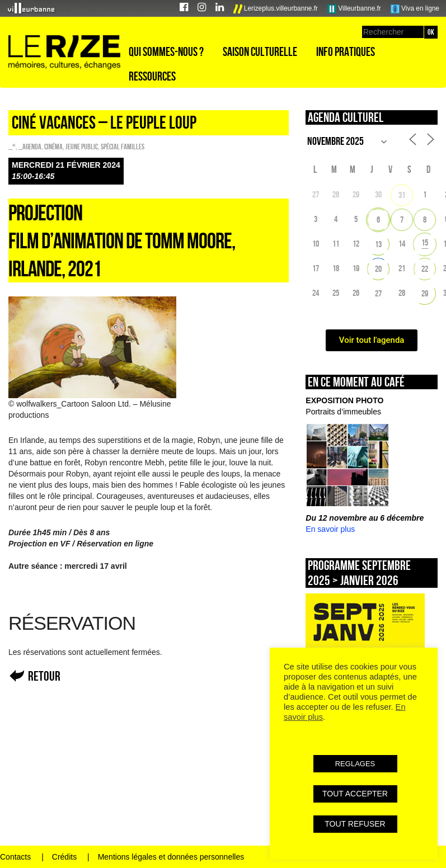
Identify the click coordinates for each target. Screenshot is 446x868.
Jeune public (82, 147)
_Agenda (30, 147)
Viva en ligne (415, 9)
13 (378, 244)
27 (378, 293)
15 (425, 242)
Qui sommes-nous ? (166, 51)
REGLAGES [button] (355, 764)
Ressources (152, 76)
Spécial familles (123, 147)
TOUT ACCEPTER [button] (355, 794)
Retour (44, 676)
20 (378, 269)
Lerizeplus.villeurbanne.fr (276, 9)
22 (425, 269)
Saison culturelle (260, 51)
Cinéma (53, 147)
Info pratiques (346, 51)
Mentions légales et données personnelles (171, 857)
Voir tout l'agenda (372, 340)
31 (402, 195)
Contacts (15, 857)
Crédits (64, 857)
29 (425, 293)
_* (12, 147)
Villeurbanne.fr (354, 9)
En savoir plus (330, 529)
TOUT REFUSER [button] (355, 824)
